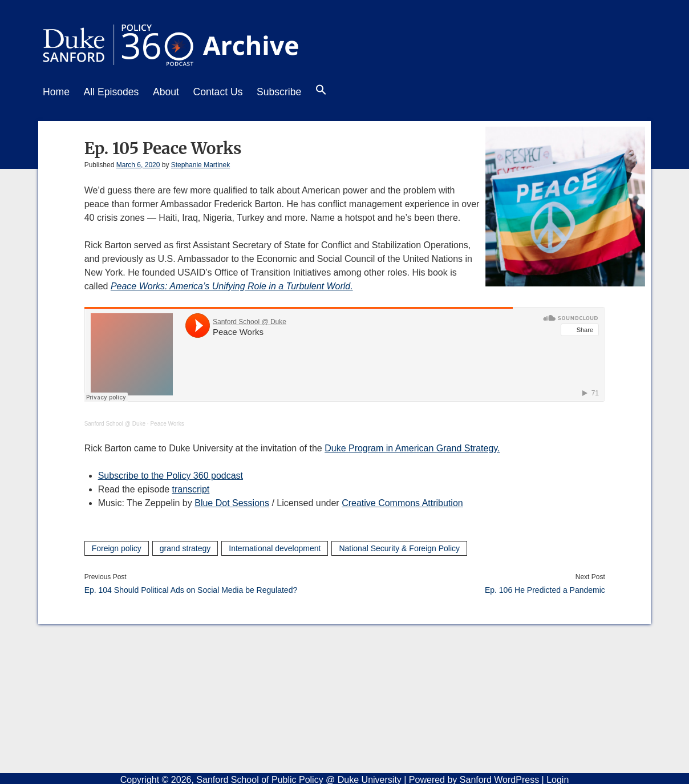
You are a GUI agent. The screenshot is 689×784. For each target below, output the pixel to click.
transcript (191, 487)
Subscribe (293, 92)
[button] (338, 92)
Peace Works (167, 421)
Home (56, 92)
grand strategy (185, 546)
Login (558, 777)
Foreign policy (117, 546)
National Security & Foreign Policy (399, 546)
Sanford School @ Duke (115, 421)
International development (275, 546)
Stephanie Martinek (200, 163)
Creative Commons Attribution (402, 501)
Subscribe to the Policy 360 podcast (171, 473)
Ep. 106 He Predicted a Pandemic (545, 588)
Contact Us (228, 92)
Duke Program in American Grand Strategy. (412, 446)
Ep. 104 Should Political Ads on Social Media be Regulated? (191, 588)
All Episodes (115, 92)
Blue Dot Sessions (232, 501)
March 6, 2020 (138, 163)
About (173, 92)
